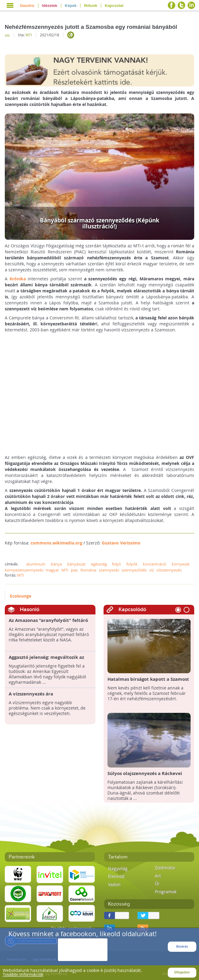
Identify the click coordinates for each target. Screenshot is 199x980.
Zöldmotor (165, 868)
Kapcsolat (114, 6)
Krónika (18, 279)
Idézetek (50, 6)
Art (158, 876)
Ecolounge (21, 596)
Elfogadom (182, 972)
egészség (99, 564)
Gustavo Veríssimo (121, 543)
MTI (29, 35)
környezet (181, 564)
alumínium (36, 564)
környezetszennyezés (24, 570)
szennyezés (109, 570)
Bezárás (182, 947)
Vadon (114, 884)
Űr (157, 884)
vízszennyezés (169, 570)
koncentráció (155, 564)
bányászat (76, 564)
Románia (88, 570)
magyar (52, 570)
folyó (116, 564)
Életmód (116, 876)
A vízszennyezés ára (31, 694)
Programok (166, 892)
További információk (23, 974)
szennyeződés (134, 570)
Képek (71, 6)
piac (74, 570)
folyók (132, 564)
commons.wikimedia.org (56, 543)
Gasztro (27, 6)
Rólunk (91, 6)
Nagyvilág (118, 868)
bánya (56, 564)
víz (152, 570)
